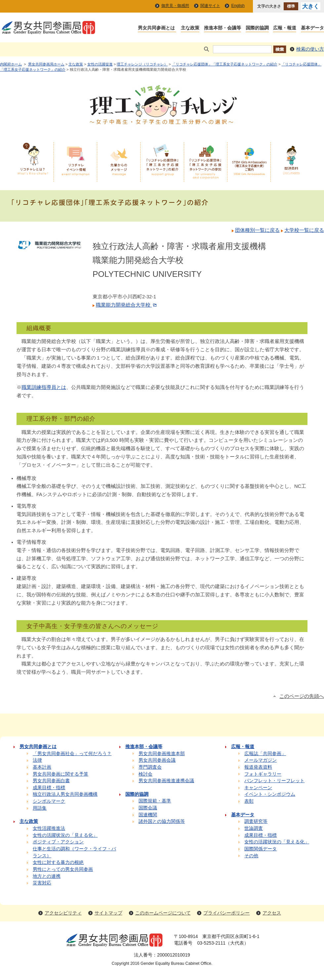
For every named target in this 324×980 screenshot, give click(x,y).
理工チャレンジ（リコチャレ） (142, 64)
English (238, 6)
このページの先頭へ (302, 696)
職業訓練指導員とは (44, 387)
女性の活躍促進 (100, 64)
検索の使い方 (310, 49)
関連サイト (210, 6)
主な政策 (76, 64)
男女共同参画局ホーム (46, 64)
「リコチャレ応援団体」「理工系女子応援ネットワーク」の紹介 (225, 64)
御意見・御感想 (175, 6)
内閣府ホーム (11, 64)
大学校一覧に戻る (304, 230)
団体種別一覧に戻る (257, 230)
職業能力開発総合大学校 (127, 305)
